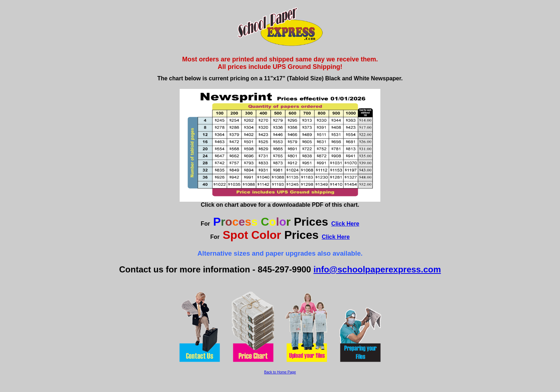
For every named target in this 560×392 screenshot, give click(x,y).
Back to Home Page (280, 372)
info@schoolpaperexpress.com (377, 269)
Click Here (345, 224)
